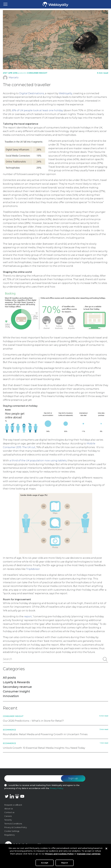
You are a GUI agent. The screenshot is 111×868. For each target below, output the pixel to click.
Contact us (9, 812)
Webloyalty (65, 93)
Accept (45, 864)
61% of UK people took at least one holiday (38, 110)
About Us (9, 809)
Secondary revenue (17, 687)
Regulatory (10, 835)
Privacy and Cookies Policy (59, 855)
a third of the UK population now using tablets (38, 461)
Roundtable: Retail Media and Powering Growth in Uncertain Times (45, 734)
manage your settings (89, 855)
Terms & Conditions (13, 824)
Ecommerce (9, 730)
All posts (9, 678)
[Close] (106, 850)
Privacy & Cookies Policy (16, 827)
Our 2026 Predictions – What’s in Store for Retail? (33, 721)
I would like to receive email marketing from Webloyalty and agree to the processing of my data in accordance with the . (42, 787)
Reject (65, 864)
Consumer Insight (37, 73)
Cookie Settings (12, 831)
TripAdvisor (33, 569)
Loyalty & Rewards (16, 682)
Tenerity (8, 820)
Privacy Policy (56, 788)
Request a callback (13, 805)
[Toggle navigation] (5, 4)
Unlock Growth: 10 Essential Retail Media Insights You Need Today (44, 748)
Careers (8, 816)
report (28, 616)
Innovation (11, 696)
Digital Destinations (32, 93)
